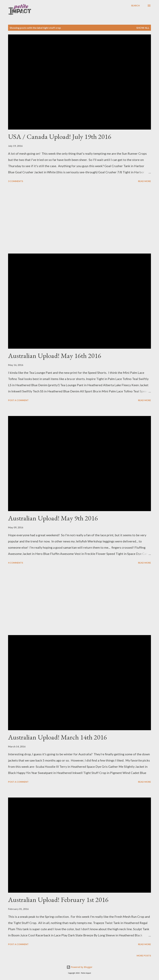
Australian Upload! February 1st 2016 (58, 900)
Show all (143, 28)
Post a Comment (18, 400)
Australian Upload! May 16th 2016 (55, 356)
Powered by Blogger (79, 967)
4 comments (16, 563)
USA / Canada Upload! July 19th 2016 (60, 136)
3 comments (16, 181)
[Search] (135, 6)
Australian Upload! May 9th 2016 (53, 518)
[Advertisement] (79, 219)
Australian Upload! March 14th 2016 (57, 737)
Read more (144, 181)
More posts (144, 956)
